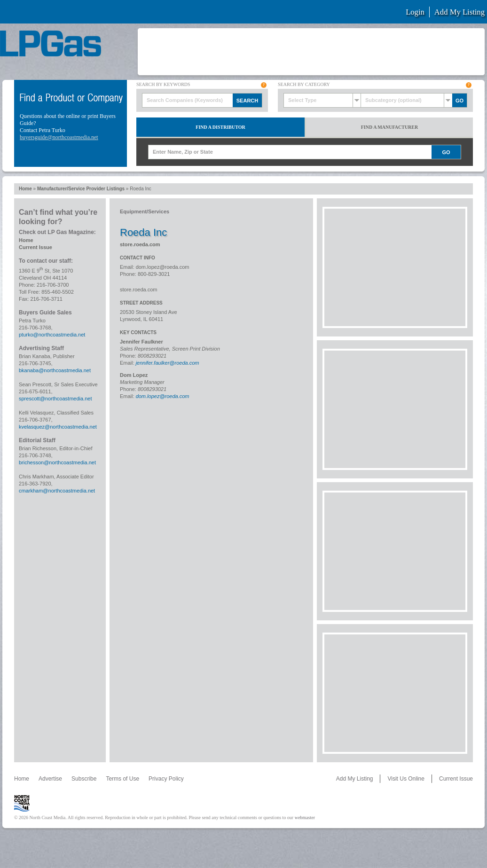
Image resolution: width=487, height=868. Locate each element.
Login (415, 12)
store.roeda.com (140, 244)
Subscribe (84, 779)
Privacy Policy (166, 779)
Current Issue (35, 247)
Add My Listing (460, 12)
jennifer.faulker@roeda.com (168, 363)
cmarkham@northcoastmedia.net (57, 491)
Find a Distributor (220, 127)
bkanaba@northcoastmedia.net (55, 370)
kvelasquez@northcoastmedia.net (58, 427)
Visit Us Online (406, 779)
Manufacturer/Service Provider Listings (81, 189)
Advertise (50, 779)
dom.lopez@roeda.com (163, 267)
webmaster (305, 817)
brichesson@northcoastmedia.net (57, 462)
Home (25, 189)
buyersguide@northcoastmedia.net (59, 137)
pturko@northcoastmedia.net (52, 335)
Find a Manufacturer (389, 127)
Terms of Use (122, 779)
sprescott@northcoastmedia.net (55, 399)
